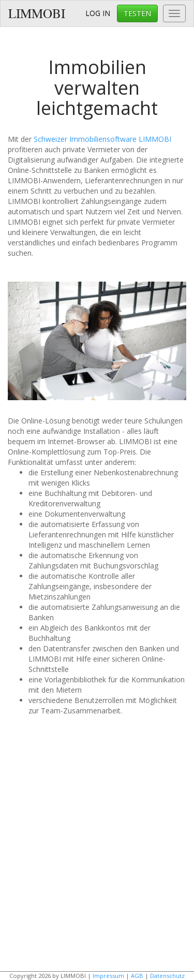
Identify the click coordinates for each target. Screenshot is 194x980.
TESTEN (137, 13)
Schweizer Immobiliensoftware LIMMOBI (102, 139)
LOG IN (98, 13)
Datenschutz (167, 976)
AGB (137, 976)
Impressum (108, 976)
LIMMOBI (37, 13)
